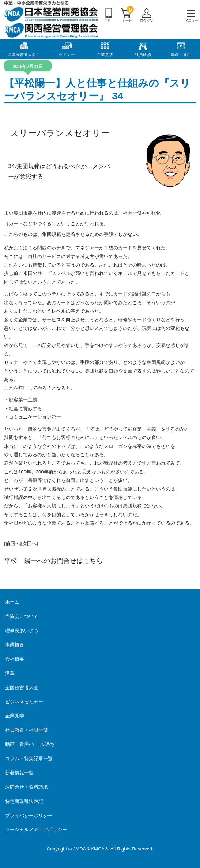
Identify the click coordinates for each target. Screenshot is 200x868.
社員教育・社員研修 (27, 730)
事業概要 (15, 645)
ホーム (12, 602)
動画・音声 (181, 54)
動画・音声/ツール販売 (30, 744)
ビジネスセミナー (24, 702)
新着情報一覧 (19, 773)
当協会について (22, 616)
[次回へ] (29, 544)
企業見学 (105, 54)
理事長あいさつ (22, 631)
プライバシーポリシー (29, 816)
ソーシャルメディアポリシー (36, 829)
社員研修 (143, 54)
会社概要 (15, 659)
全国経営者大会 (22, 688)
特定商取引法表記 (24, 801)
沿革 (10, 673)
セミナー (67, 54)
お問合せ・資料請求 (27, 787)
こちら (93, 561)
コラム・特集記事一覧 (29, 758)
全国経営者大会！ (24, 54)
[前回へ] (12, 544)
